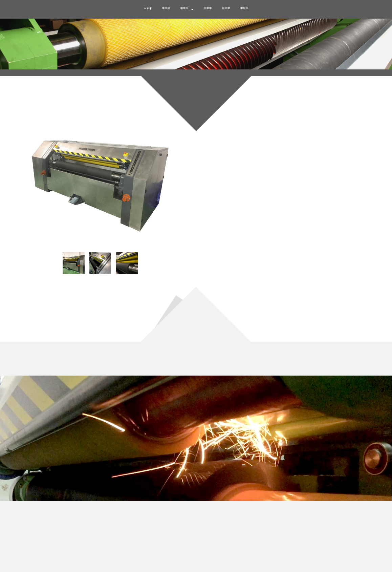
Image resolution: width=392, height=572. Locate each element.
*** (166, 9)
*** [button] (187, 9)
